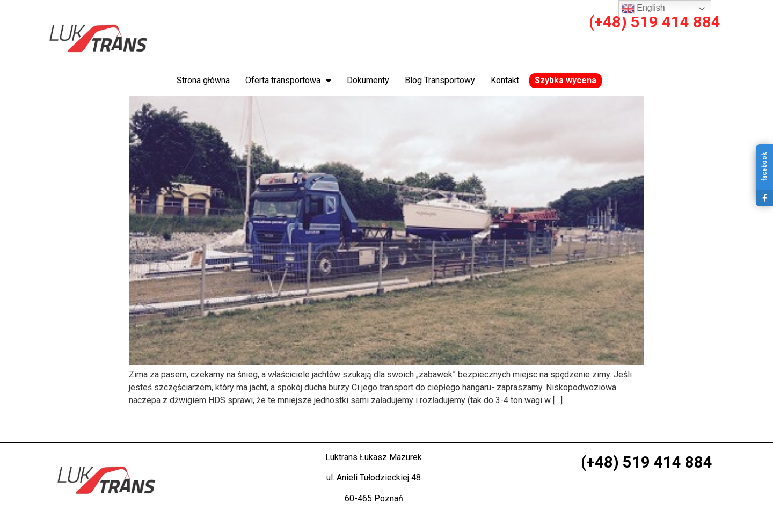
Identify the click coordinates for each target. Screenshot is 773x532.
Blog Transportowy (440, 80)
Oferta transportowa (288, 81)
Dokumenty (368, 80)
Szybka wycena (566, 80)
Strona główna (203, 80)
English (643, 9)
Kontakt (505, 80)
